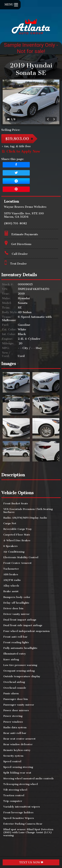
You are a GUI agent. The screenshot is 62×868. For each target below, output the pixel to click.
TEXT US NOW (31, 862)
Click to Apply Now (21, 151)
